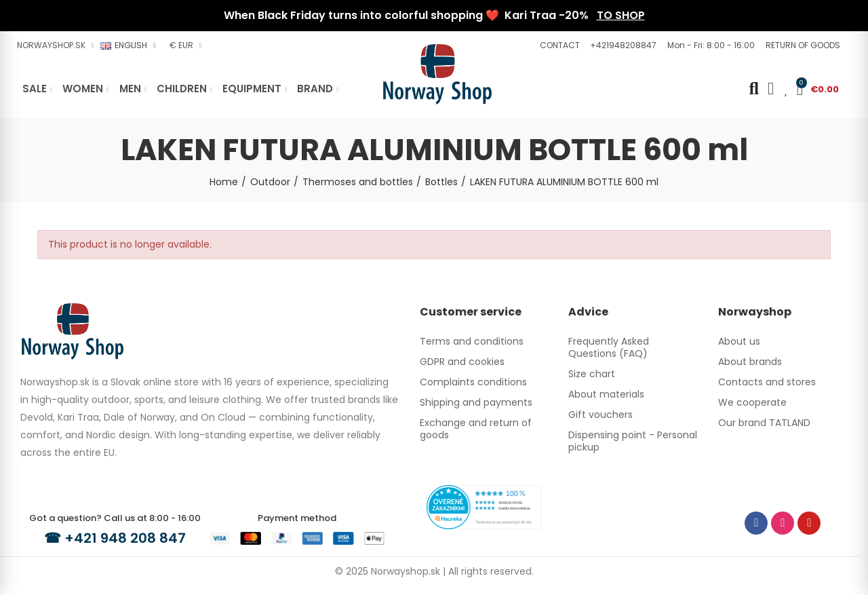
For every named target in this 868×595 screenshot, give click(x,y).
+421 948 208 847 (125, 538)
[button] (558, 45)
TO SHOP (621, 15)
